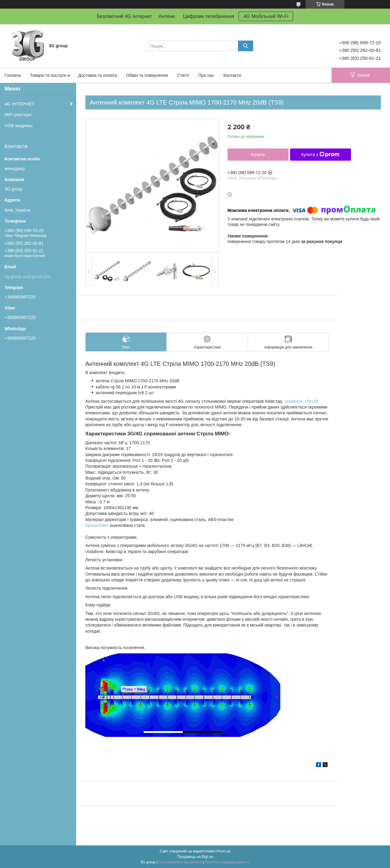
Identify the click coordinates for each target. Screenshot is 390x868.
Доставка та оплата (97, 75)
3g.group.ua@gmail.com (28, 277)
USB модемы (19, 125)
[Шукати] (246, 46)
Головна (13, 75)
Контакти (232, 75)
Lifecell (311, 401)
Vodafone (293, 401)
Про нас (206, 75)
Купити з (320, 155)
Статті (183, 75)
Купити (258, 155)
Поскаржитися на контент (180, 862)
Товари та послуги (48, 75)
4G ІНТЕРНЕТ (19, 104)
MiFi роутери (18, 114)
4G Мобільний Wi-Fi (266, 16)
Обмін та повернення (147, 75)
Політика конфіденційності (227, 862)
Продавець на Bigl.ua (195, 857)
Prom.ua (223, 851)
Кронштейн (96, 525)
